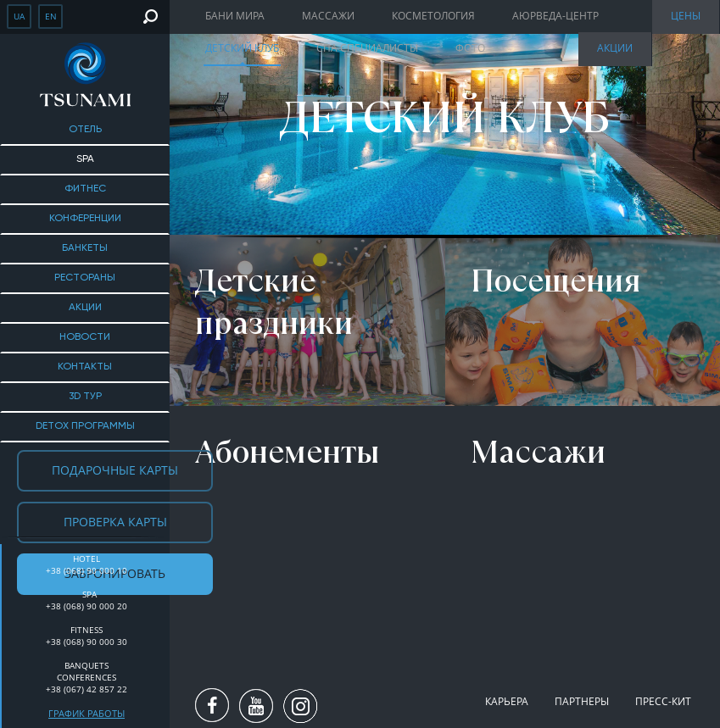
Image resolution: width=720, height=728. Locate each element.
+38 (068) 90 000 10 (87, 570)
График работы (87, 713)
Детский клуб (242, 48)
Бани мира (235, 16)
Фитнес (85, 189)
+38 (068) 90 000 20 (87, 606)
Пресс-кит (663, 701)
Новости (85, 337)
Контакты (85, 367)
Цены (686, 16)
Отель (85, 130)
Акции (85, 308)
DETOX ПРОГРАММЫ (85, 426)
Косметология (433, 16)
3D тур (85, 397)
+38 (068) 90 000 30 (87, 642)
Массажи (328, 16)
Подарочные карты (115, 470)
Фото (470, 48)
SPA (85, 159)
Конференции (85, 219)
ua (19, 16)
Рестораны (85, 278)
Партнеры (582, 701)
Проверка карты (115, 522)
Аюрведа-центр (555, 16)
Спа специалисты (367, 48)
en (51, 16)
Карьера (507, 701)
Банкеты (85, 248)
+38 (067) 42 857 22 (87, 689)
